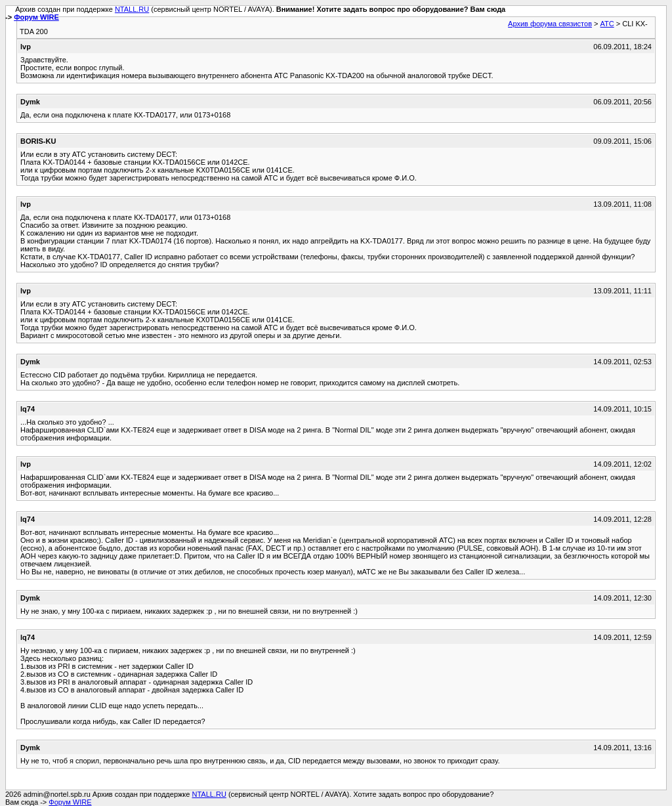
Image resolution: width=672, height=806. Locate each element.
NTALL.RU (132, 9)
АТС (607, 24)
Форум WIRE (36, 17)
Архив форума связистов (550, 24)
